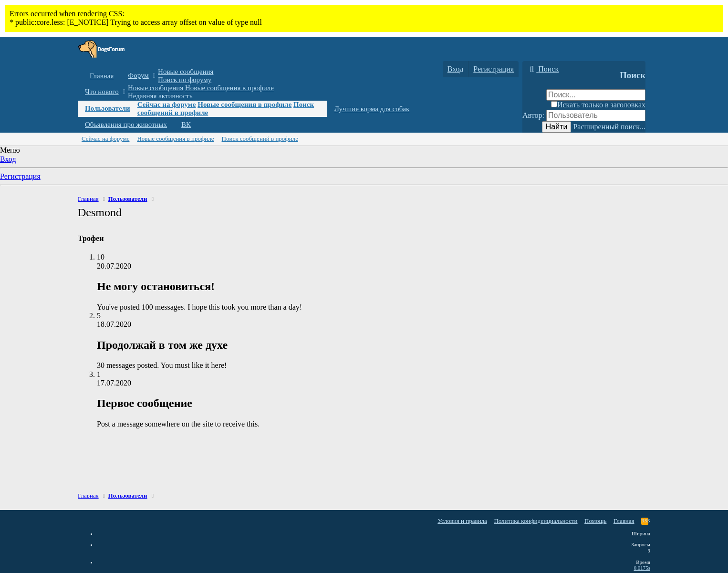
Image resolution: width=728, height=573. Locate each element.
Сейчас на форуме (167, 104)
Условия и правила (462, 521)
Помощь (595, 521)
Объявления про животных (126, 125)
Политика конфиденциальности (536, 521)
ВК (186, 125)
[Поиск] (543, 69)
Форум (138, 75)
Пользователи (108, 108)
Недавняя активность (160, 96)
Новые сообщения (186, 72)
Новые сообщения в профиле (229, 88)
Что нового (102, 92)
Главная (102, 76)
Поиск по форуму (185, 80)
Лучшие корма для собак (372, 109)
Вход (8, 159)
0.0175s (642, 568)
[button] (154, 76)
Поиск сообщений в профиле (260, 139)
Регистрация (20, 176)
